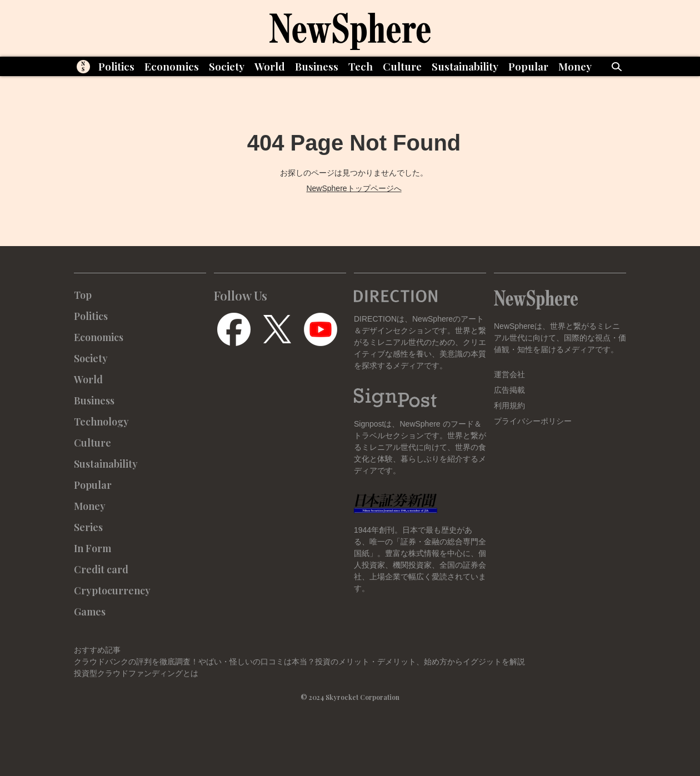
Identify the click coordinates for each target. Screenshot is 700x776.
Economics (172, 66)
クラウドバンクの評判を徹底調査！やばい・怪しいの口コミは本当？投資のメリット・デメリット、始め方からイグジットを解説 (299, 662)
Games (90, 612)
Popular (528, 66)
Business (317, 66)
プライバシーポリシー (533, 421)
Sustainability (465, 66)
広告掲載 (509, 390)
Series (88, 527)
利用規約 (509, 405)
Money (575, 66)
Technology (101, 422)
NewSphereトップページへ (354, 188)
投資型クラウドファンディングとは (136, 673)
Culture (402, 66)
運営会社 (509, 374)
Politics (116, 66)
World (270, 66)
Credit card (101, 569)
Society (227, 66)
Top (83, 295)
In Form (92, 548)
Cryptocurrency (112, 590)
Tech (361, 66)
